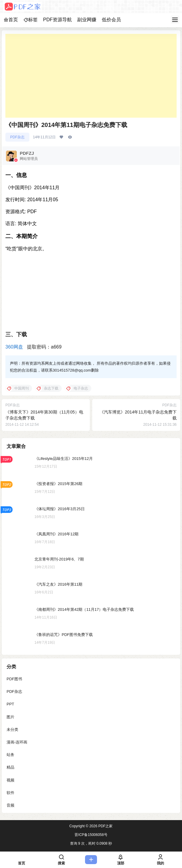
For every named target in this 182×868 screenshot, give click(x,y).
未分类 (12, 730)
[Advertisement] (91, 76)
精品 (10, 767)
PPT (10, 704)
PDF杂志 (17, 137)
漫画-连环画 (17, 742)
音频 (10, 805)
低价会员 (111, 20)
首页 (11, 20)
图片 (10, 717)
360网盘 (14, 347)
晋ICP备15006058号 (91, 835)
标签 (31, 20)
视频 (10, 780)
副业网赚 (87, 20)
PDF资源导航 (57, 20)
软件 (10, 793)
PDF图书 (14, 679)
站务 (10, 755)
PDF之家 (105, 826)
